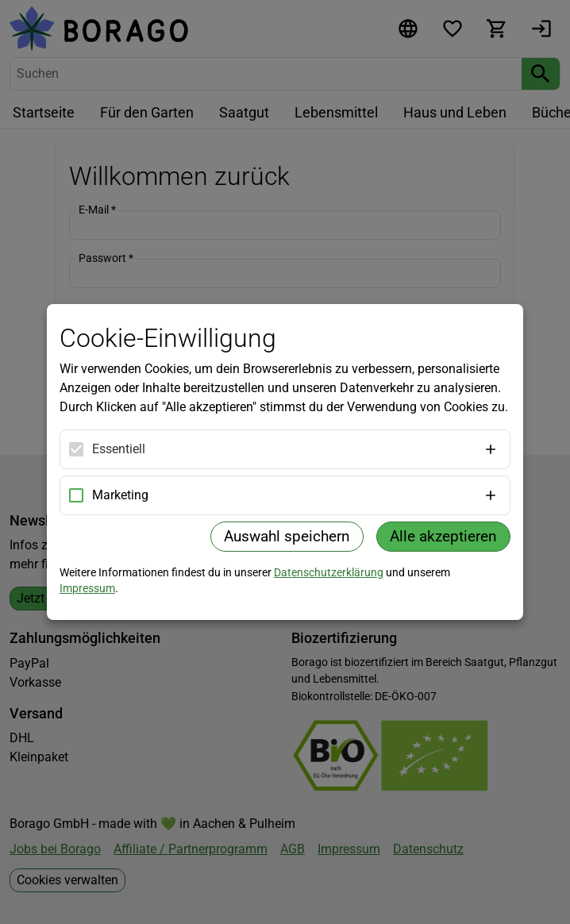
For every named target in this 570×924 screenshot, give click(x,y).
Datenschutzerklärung (329, 572)
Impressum (87, 588)
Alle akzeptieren (443, 536)
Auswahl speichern (287, 536)
